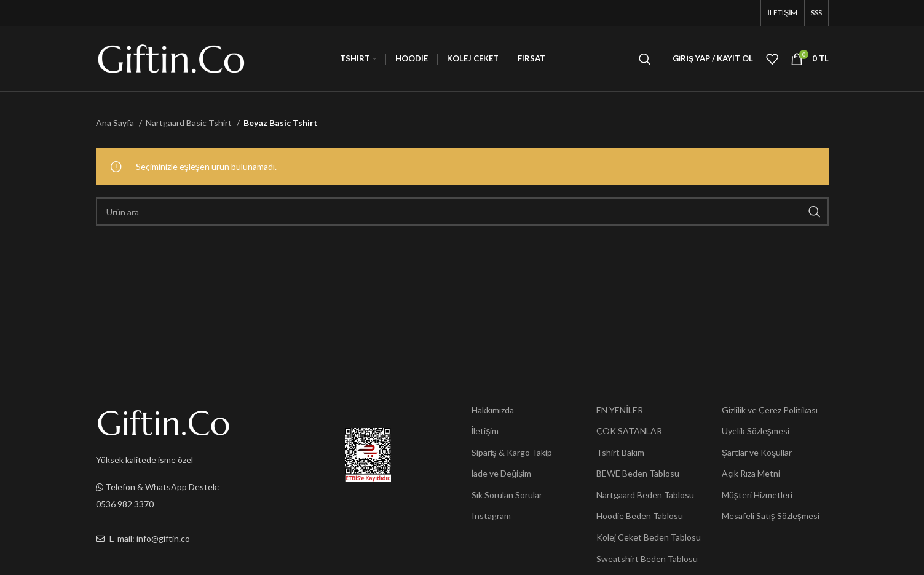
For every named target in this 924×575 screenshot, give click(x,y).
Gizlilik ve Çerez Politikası (770, 410)
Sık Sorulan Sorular (507, 495)
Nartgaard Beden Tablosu (645, 495)
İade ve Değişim (502, 473)
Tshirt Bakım (620, 452)
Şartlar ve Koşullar (757, 452)
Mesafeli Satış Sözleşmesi (771, 516)
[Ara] (645, 59)
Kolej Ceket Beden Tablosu (649, 537)
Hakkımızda (493, 410)
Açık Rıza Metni (751, 473)
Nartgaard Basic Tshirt (190, 123)
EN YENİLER (620, 410)
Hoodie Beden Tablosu (640, 516)
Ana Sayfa (116, 123)
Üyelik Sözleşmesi (756, 431)
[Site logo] (171, 57)
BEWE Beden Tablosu (638, 473)
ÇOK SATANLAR (629, 431)
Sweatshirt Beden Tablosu (647, 559)
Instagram (491, 516)
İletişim (485, 431)
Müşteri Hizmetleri (757, 495)
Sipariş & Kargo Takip (512, 452)
